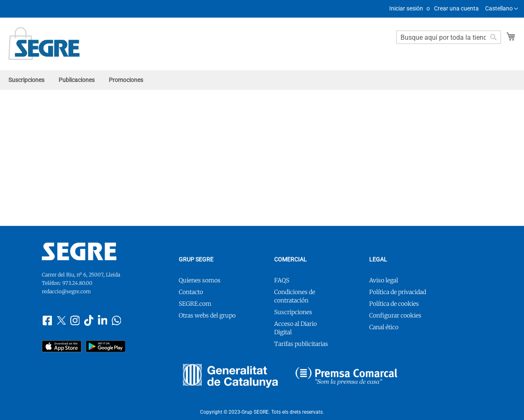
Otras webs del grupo (207, 315)
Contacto (191, 292)
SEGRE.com (195, 304)
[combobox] (449, 37)
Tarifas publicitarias (301, 344)
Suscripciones (293, 312)
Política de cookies (394, 304)
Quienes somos (200, 280)
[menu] (262, 80)
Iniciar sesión (406, 8)
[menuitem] (26, 80)
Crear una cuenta (456, 8)
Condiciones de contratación (295, 296)
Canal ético (384, 327)
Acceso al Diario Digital (295, 328)
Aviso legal (384, 280)
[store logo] (44, 44)
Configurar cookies (395, 315)
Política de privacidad (398, 292)
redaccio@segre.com (66, 291)
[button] (502, 9)
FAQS (282, 280)
